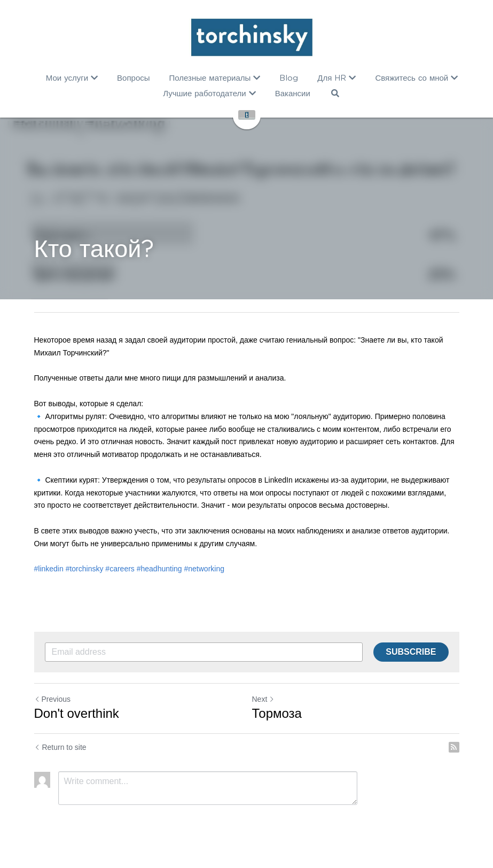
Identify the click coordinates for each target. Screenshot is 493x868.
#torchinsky (85, 569)
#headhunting (159, 569)
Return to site (60, 747)
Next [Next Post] (264, 699)
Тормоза (277, 713)
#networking (204, 569)
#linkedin (49, 569)
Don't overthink (77, 713)
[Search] (335, 93)
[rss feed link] (454, 747)
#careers (120, 569)
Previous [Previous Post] (52, 699)
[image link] (252, 37)
